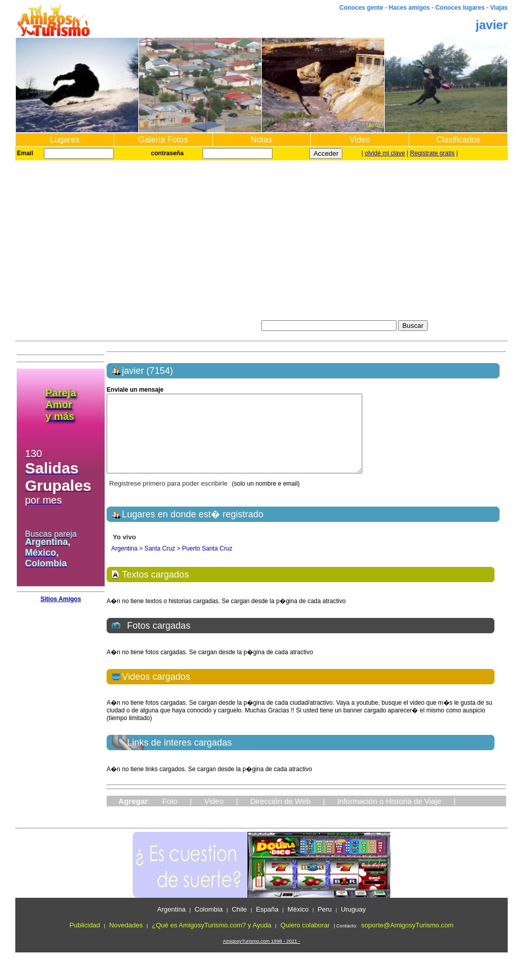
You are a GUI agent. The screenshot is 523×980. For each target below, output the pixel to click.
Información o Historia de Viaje (389, 816)
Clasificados (458, 140)
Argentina (171, 925)
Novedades (126, 940)
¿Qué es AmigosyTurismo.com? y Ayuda (212, 940)
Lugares (65, 140)
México (298, 925)
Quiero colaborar (305, 940)
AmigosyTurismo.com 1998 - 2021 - (262, 956)
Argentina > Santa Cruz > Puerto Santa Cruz (172, 564)
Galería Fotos (163, 140)
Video (360, 140)
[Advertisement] (261, 237)
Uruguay (353, 925)
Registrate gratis (432, 153)
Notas (262, 140)
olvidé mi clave (385, 153)
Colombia (208, 925)
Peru (325, 925)
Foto (170, 816)
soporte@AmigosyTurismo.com (407, 940)
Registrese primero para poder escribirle (169, 499)
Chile (239, 925)
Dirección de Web (281, 816)
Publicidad (85, 940)
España (267, 925)
